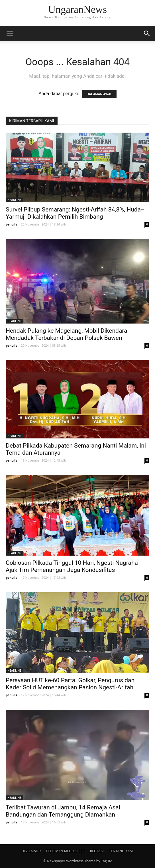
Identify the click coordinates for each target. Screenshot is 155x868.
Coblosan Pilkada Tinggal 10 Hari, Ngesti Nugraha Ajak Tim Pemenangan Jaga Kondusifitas (72, 566)
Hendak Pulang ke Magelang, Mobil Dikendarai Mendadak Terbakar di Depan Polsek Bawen (67, 334)
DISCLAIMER (31, 851)
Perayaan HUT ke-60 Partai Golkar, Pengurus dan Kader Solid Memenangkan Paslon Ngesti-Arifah (70, 684)
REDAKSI (97, 851)
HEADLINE (14, 200)
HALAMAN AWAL (99, 94)
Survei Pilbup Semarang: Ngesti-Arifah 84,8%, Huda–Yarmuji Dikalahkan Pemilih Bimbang (75, 213)
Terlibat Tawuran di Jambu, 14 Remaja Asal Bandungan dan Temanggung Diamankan (63, 811)
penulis (11, 224)
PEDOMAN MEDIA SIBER (65, 851)
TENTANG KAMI (121, 851)
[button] (147, 33)
